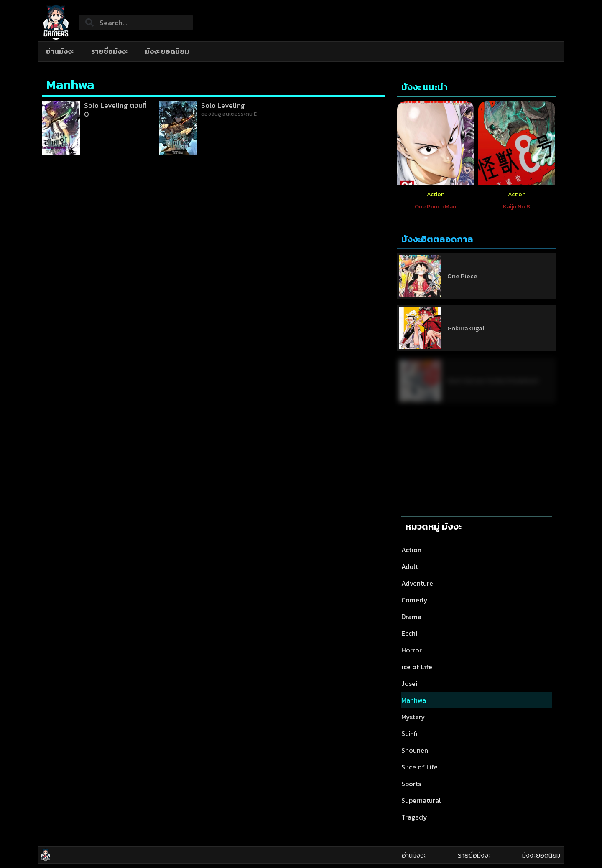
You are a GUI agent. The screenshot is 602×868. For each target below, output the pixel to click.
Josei (409, 683)
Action (436, 194)
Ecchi (409, 633)
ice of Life (417, 667)
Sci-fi (409, 733)
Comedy (415, 600)
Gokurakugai (466, 328)
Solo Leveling (223, 105)
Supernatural (421, 800)
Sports (411, 784)
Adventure (417, 583)
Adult (410, 566)
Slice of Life (420, 767)
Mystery (413, 717)
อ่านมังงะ (60, 51)
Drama (411, 617)
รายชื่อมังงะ (110, 51)
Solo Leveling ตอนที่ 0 (115, 109)
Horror (412, 650)
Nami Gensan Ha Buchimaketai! (493, 380)
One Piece (462, 276)
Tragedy (414, 817)
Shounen (415, 750)
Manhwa (414, 700)
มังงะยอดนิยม (167, 51)
